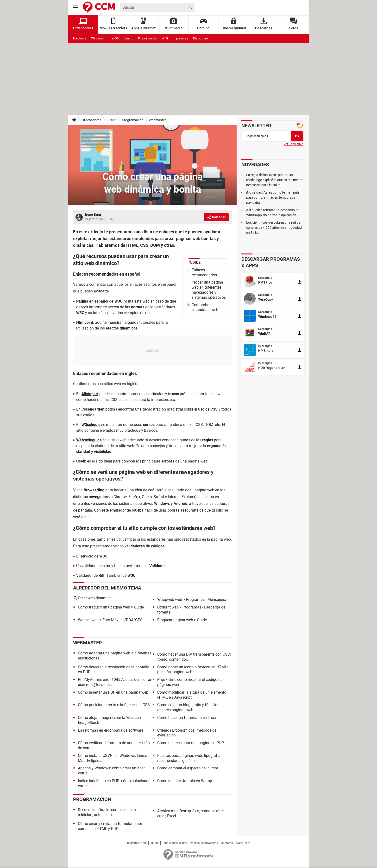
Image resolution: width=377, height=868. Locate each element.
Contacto (227, 843)
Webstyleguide (89, 440)
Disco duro (200, 38)
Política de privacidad (204, 843)
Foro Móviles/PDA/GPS (123, 620)
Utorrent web (168, 607)
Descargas (264, 24)
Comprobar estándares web (205, 307)
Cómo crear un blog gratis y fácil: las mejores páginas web (188, 707)
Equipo (154, 843)
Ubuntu (128, 38)
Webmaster (157, 120)
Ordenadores (91, 120)
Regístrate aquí (137, 843)
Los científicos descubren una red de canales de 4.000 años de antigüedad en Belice (274, 228)
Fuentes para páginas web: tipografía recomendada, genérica (189, 758)
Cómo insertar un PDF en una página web (113, 692)
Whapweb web (170, 599)
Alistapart (90, 394)
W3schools (91, 425)
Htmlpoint (85, 322)
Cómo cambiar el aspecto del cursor (188, 768)
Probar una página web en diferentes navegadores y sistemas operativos (209, 290)
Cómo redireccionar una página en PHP (191, 743)
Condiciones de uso (174, 843)
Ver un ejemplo (293, 144)
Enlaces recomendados (204, 272)
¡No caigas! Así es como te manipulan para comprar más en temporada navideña (274, 197)
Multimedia (173, 24)
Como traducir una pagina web (104, 607)
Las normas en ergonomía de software (111, 730)
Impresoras (180, 38)
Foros (294, 24)
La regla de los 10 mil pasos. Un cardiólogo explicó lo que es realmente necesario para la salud (274, 180)
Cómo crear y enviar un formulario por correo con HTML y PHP (110, 826)
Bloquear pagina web (175, 620)
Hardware (80, 38)
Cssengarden (93, 409)
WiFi (165, 38)
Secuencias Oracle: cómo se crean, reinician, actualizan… (107, 812)
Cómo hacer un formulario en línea (187, 718)
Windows (97, 38)
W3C (103, 556)
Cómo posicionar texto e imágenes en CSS (114, 705)
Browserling (94, 490)
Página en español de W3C (99, 301)
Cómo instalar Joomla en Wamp (185, 781)
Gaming (203, 24)
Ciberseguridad (234, 24)
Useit (81, 461)
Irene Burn (93, 215)
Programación (148, 38)
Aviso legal (243, 843)
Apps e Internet (143, 24)
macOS (114, 38)
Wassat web (88, 620)
